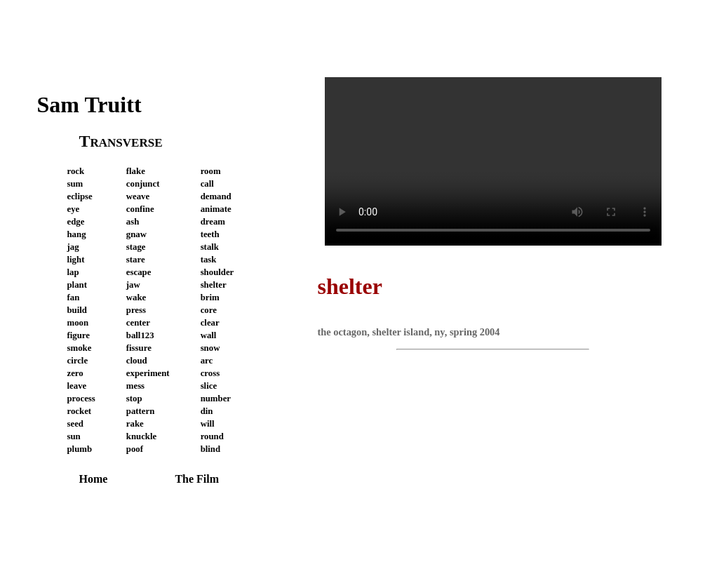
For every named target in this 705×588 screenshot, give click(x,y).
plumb (80, 449)
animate (216, 209)
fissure (139, 348)
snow (210, 348)
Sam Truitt (89, 105)
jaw (133, 285)
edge (76, 222)
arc (207, 361)
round (212, 436)
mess (135, 386)
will (208, 424)
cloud (137, 361)
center (138, 323)
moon (78, 323)
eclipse (80, 196)
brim (210, 298)
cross (210, 373)
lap (73, 272)
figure (79, 335)
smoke (80, 348)
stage (136, 247)
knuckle (141, 436)
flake (136, 171)
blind (210, 449)
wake (136, 298)
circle (78, 361)
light (76, 260)
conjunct (143, 184)
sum (75, 184)
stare (136, 260)
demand (216, 196)
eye (74, 209)
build (77, 310)
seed (75, 424)
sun (74, 436)
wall (209, 335)
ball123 (140, 335)
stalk (210, 247)
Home (94, 479)
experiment (148, 373)
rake (135, 424)
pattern (141, 411)
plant (77, 285)
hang (77, 234)
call (207, 184)
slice (209, 386)
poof (135, 449)
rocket (80, 411)
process (81, 399)
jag (73, 247)
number (216, 399)
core (209, 310)
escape (139, 272)
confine (140, 209)
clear (210, 323)
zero (75, 373)
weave (138, 196)
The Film (197, 479)
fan (74, 298)
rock (76, 171)
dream (213, 222)
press (136, 310)
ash (133, 222)
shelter (214, 285)
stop (134, 399)
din (207, 411)
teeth (210, 234)
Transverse (121, 141)
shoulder (217, 272)
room (211, 171)
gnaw (136, 234)
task (209, 260)
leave (77, 386)
